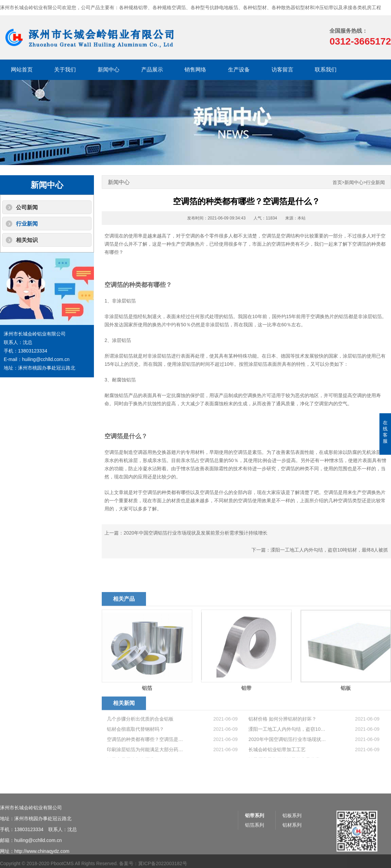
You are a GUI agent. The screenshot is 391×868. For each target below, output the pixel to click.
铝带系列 (255, 836)
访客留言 (282, 70)
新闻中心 (109, 70)
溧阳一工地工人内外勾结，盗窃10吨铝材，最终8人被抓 (329, 550)
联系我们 (326, 70)
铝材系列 (292, 845)
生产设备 (239, 70)
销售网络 (195, 70)
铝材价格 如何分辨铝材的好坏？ (282, 737)
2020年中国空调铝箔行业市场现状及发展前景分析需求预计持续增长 (195, 533)
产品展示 (152, 70)
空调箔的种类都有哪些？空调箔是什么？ (146, 758)
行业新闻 (27, 224)
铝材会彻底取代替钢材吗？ (135, 748)
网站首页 (22, 70)
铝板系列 (292, 836)
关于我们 (65, 70)
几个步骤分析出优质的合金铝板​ (140, 737)
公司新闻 (27, 207)
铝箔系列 (255, 845)
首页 (337, 183)
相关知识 (27, 240)
